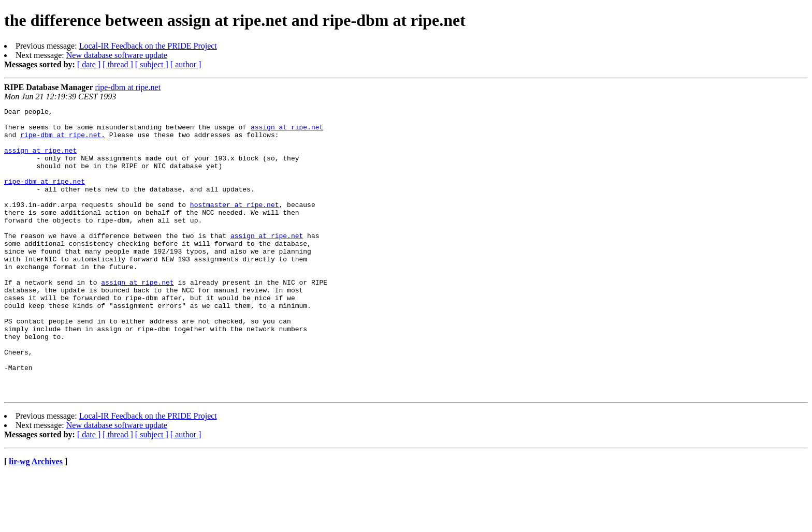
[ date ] (89, 64)
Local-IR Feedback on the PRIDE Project (148, 46)
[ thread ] (118, 64)
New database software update (117, 55)
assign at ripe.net (287, 131)
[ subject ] (152, 64)
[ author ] (186, 64)
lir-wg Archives (36, 519)
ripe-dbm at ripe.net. (63, 141)
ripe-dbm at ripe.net (128, 87)
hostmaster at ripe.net (235, 225)
